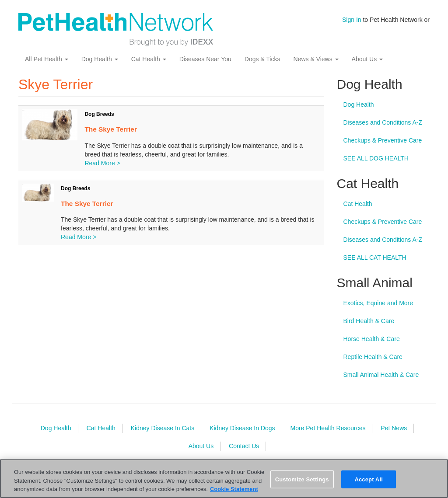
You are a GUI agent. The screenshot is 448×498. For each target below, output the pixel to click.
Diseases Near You (205, 59)
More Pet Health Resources (328, 428)
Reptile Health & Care (373, 357)
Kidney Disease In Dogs (242, 428)
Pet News (394, 428)
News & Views (316, 59)
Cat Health (149, 59)
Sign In (352, 20)
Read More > (102, 163)
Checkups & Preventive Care (383, 140)
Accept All (368, 479)
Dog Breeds (99, 114)
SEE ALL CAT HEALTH (375, 258)
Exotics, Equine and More (378, 303)
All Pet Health (47, 59)
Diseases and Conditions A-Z (383, 122)
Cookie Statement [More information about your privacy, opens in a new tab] (234, 489)
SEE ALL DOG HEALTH (376, 158)
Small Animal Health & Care (381, 375)
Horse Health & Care (372, 339)
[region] (224, 479)
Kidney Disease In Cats (163, 428)
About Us (367, 59)
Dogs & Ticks (262, 59)
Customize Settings (302, 479)
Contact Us (244, 446)
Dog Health (100, 59)
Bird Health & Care (369, 321)
